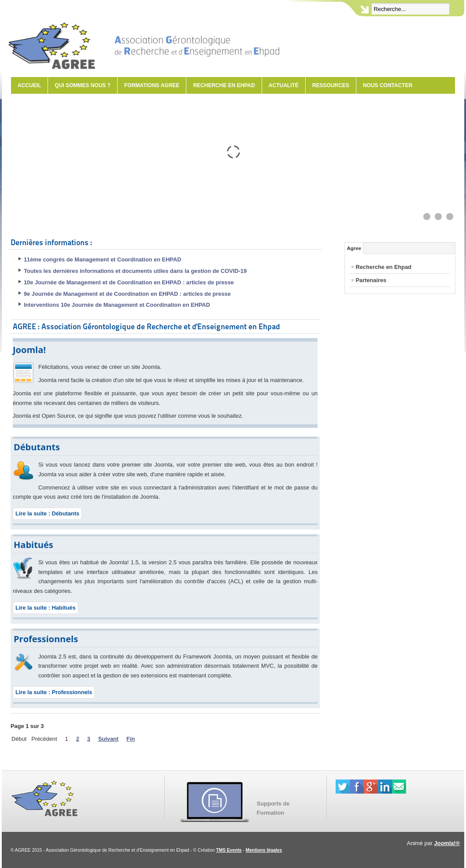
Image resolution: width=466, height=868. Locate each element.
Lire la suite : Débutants (47, 513)
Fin (131, 739)
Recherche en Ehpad (224, 85)
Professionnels (46, 639)
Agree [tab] (354, 248)
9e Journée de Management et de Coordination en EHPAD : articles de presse (127, 294)
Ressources (331, 85)
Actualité (284, 85)
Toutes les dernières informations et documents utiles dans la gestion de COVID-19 (135, 271)
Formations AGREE (152, 85)
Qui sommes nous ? (83, 85)
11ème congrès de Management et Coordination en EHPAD (102, 259)
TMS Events (229, 850)
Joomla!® (447, 843)
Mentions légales (264, 850)
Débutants (37, 447)
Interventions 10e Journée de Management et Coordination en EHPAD (117, 305)
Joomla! (29, 350)
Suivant (108, 739)
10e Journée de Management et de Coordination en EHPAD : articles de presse (129, 282)
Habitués (33, 545)
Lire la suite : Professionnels (54, 692)
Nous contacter (388, 85)
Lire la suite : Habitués (46, 608)
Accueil (29, 85)
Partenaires (371, 280)
